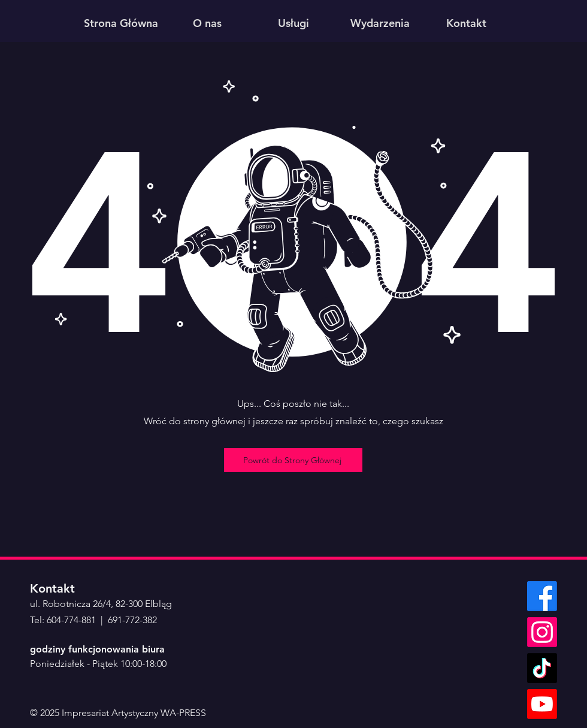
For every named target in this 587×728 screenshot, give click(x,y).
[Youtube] (542, 704)
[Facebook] (542, 596)
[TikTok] (542, 668)
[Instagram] (542, 632)
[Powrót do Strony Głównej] (293, 460)
